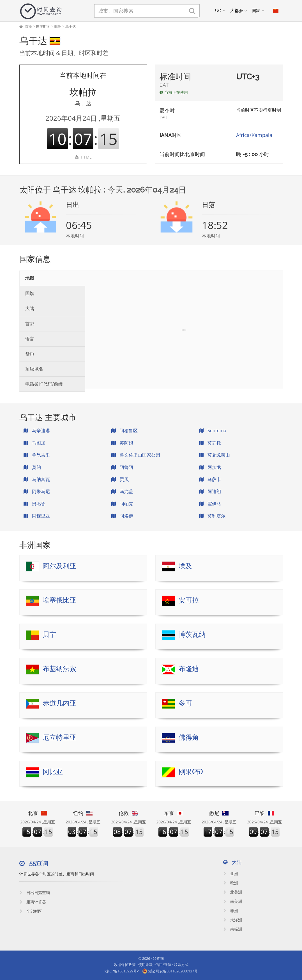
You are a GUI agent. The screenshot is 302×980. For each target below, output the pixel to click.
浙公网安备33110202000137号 (173, 971)
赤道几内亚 (59, 703)
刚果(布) (191, 772)
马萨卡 (210, 479)
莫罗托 (210, 443)
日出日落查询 (35, 893)
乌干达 (71, 26)
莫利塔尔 (212, 516)
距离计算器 (33, 902)
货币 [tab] (30, 354)
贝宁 (49, 634)
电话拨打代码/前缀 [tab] (44, 384)
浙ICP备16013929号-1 (122, 971)
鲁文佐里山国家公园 (136, 455)
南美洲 (233, 901)
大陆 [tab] (30, 308)
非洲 (58, 26)
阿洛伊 (122, 516)
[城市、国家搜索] (147, 11)
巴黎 (264, 813)
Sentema (213, 431)
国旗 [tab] (30, 293)
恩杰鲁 (34, 504)
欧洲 (231, 883)
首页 (29, 26)
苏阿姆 (122, 443)
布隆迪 (189, 669)
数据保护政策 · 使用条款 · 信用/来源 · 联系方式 (151, 965)
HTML (83, 157)
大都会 (237, 11)
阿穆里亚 (37, 516)
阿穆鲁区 (125, 431)
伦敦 (128, 813)
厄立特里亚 (59, 737)
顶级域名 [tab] (34, 369)
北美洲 (233, 892)
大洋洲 (233, 920)
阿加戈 (210, 467)
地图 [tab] (30, 278)
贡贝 (120, 479)
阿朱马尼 (37, 491)
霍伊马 (210, 504)
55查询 (158, 958)
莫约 (32, 467)
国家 (256, 11)
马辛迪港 (37, 431)
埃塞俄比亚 (59, 600)
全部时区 (31, 911)
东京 (174, 813)
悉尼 (219, 813)
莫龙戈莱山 (215, 455)
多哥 (185, 703)
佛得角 (189, 737)
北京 (38, 813)
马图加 (34, 443)
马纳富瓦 (37, 479)
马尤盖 (122, 491)
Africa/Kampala (254, 135)
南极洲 (233, 929)
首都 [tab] (30, 324)
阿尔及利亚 (59, 566)
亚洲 (231, 873)
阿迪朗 (210, 491)
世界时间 (43, 26)
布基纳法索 (59, 669)
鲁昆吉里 (37, 455)
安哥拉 (189, 600)
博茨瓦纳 (192, 634)
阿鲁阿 (122, 467)
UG (218, 11)
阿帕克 (122, 504)
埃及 (185, 566)
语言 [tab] (30, 339)
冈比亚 (53, 772)
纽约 (83, 813)
